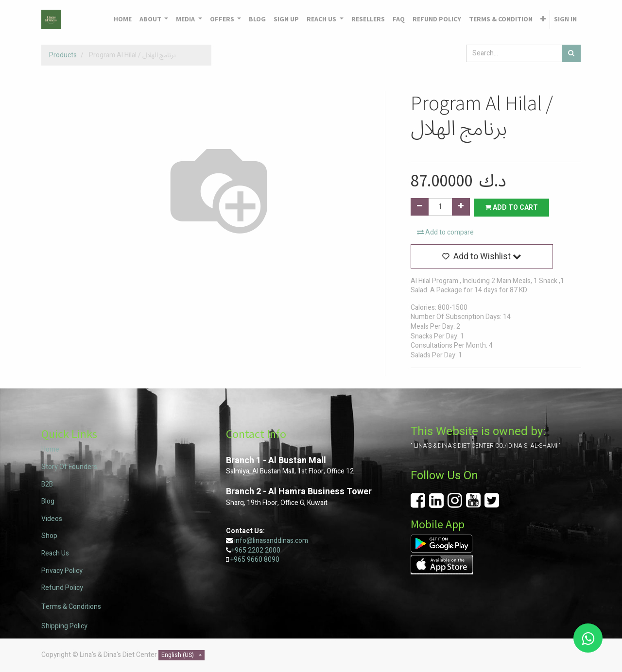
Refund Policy (62, 588)
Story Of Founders (69, 467)
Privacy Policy (62, 571)
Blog (48, 501)
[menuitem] (123, 19)
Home (50, 450)
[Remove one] (420, 207)
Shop (49, 536)
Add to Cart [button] (512, 207)
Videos (52, 519)
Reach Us (55, 553)
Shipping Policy (64, 626)
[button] (543, 19)
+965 (238, 560)
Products (63, 55)
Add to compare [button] (445, 232)
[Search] (571, 53)
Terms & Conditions (71, 607)
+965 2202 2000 (256, 550)
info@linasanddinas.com (271, 541)
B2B (47, 484)
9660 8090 (262, 560)
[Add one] (461, 207)
